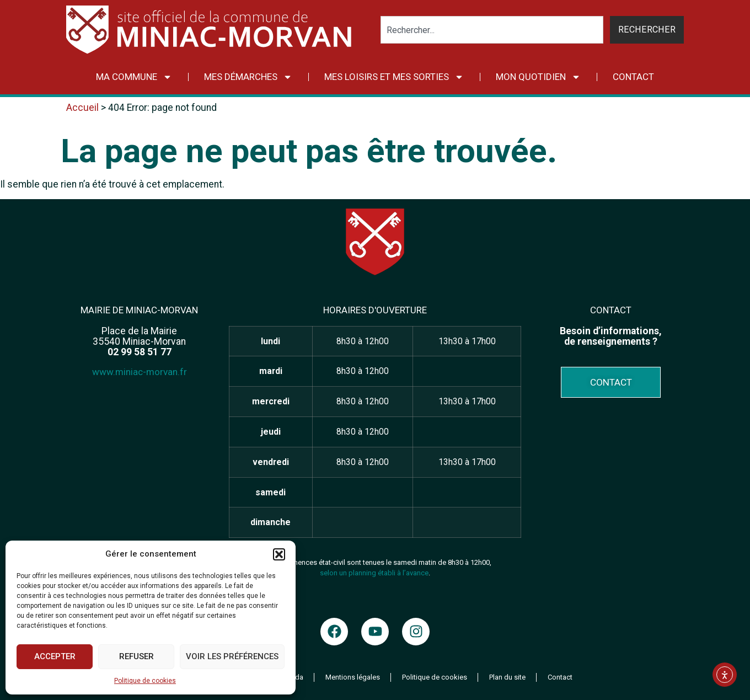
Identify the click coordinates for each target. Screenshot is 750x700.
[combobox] (492, 30)
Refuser (136, 656)
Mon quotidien (538, 77)
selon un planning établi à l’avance (374, 573)
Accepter (55, 656)
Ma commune (134, 77)
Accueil (82, 108)
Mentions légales (353, 677)
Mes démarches (248, 77)
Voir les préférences (232, 656)
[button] (279, 554)
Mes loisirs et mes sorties (394, 77)
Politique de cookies (145, 681)
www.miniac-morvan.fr (140, 372)
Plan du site (507, 677)
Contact (633, 77)
